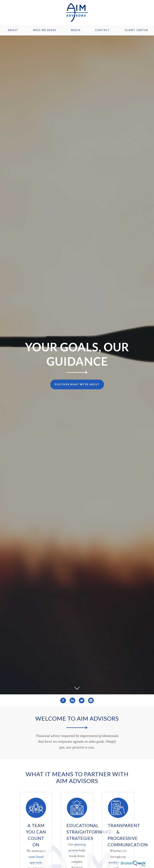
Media (76, 30)
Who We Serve (45, 30)
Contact (103, 30)
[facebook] (63, 700)
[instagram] (91, 700)
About (13, 30)
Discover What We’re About (77, 384)
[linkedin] (72, 700)
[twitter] (82, 700)
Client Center (136, 30)
